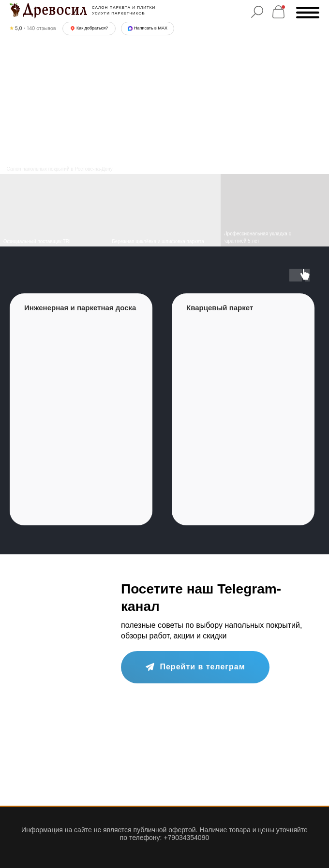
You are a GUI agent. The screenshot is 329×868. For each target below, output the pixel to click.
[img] (164, 210)
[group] (81, 409)
